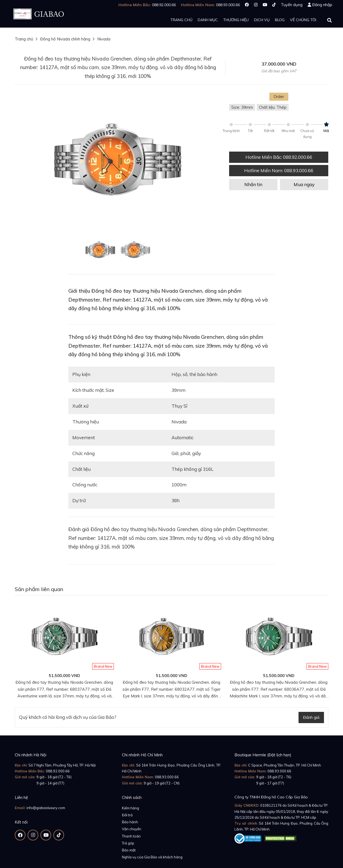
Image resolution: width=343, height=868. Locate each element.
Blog (280, 20)
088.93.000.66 (167, 777)
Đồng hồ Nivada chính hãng (65, 39)
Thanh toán (131, 836)
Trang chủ (181, 20)
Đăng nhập (322, 5)
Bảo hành (130, 822)
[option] (118, 161)
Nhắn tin (253, 184)
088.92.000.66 (58, 771)
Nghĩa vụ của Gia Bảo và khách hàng (152, 857)
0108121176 (271, 805)
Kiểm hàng (131, 808)
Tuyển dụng (292, 5)
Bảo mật (129, 850)
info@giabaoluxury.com (46, 808)
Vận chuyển (132, 829)
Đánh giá (311, 717)
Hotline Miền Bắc (279, 157)
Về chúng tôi (303, 20)
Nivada (104, 39)
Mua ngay (304, 184)
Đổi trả (127, 815)
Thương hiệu (236, 20)
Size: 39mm (242, 107)
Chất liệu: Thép (273, 107)
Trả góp (128, 843)
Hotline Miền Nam (279, 170)
